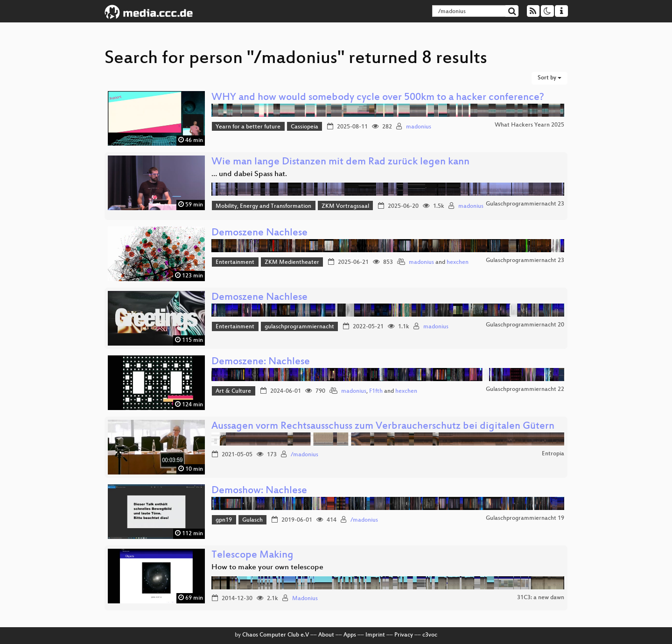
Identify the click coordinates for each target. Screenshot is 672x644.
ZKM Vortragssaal (345, 206)
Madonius (305, 599)
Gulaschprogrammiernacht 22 (525, 389)
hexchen (458, 262)
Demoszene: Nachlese (261, 362)
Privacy (404, 635)
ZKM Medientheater (292, 262)
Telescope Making (252, 556)
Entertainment (235, 262)
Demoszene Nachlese (259, 233)
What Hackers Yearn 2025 (529, 125)
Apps (350, 635)
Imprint (375, 635)
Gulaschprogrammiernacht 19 (525, 518)
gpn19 (224, 520)
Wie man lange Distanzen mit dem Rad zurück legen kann (340, 162)
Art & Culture (233, 391)
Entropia (553, 454)
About (326, 635)
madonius (419, 127)
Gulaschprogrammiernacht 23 (525, 204)
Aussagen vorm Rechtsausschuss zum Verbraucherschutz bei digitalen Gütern (383, 427)
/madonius (304, 455)
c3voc (430, 635)
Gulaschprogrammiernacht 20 (525, 325)
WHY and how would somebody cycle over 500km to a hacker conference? (378, 98)
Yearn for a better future (248, 127)
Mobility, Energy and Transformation (263, 206)
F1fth (376, 391)
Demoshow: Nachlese (259, 491)
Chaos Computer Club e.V (276, 635)
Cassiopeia (304, 127)
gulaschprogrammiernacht (299, 327)
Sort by (549, 78)
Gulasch (252, 520)
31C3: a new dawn (541, 598)
